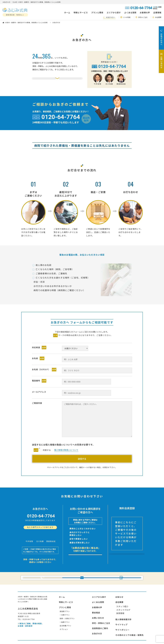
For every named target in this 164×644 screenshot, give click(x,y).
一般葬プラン (65, 610)
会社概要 (157, 17)
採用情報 (120, 601)
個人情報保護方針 (123, 607)
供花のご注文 (142, 17)
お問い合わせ (98, 605)
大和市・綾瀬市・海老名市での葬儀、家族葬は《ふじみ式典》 (27, 22)
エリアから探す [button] (114, 12)
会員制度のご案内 (100, 616)
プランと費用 (65, 595)
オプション (64, 617)
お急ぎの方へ (109, 17)
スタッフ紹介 (122, 594)
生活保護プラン (66, 613)
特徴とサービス (66, 590)
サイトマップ (121, 612)
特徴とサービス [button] (81, 12)
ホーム (67, 12)
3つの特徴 (125, 17)
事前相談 (96, 600)
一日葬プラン (65, 603)
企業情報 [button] (157, 12)
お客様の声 (145, 12)
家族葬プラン (65, 599)
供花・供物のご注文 (101, 611)
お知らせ (119, 585)
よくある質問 (130, 12)
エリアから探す (99, 585)
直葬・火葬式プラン (67, 606)
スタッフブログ (123, 597)
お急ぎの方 (97, 621)
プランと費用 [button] (97, 12)
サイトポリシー (122, 617)
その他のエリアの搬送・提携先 (130, 623)
